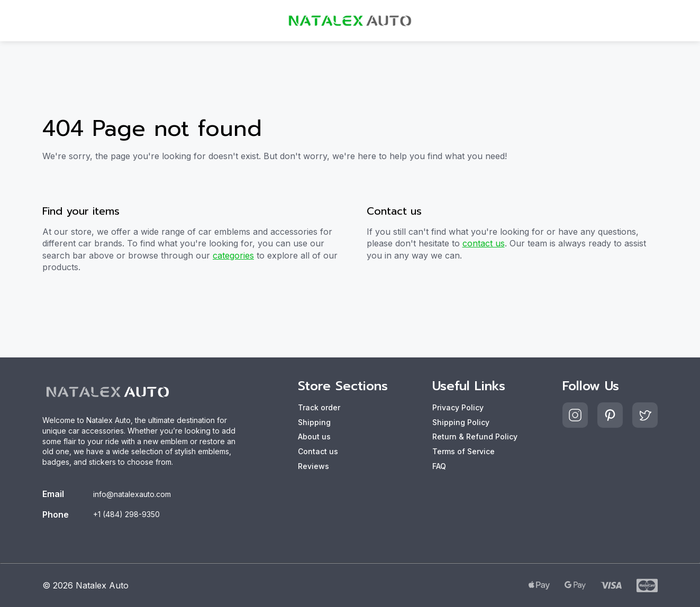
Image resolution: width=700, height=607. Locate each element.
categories (233, 255)
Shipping (314, 422)
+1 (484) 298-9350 (126, 514)
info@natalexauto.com (132, 494)
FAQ (439, 466)
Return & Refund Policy (475, 436)
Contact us (318, 451)
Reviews (313, 466)
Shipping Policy (461, 422)
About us (314, 436)
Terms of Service (463, 451)
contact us (484, 243)
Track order (319, 407)
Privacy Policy (458, 407)
